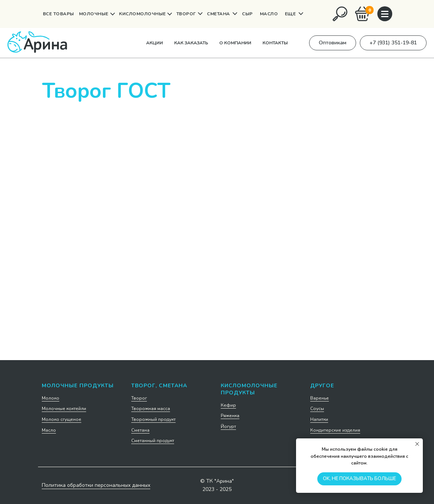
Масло (49, 430)
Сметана (140, 430)
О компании (235, 43)
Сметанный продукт (153, 441)
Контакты (275, 43)
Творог (139, 398)
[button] (333, 43)
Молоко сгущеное (62, 419)
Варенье (320, 398)
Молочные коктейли (64, 409)
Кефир (228, 405)
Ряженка (230, 416)
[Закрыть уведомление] (417, 444)
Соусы (317, 409)
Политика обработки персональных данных (96, 485)
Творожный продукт (153, 419)
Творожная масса (151, 409)
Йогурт (228, 426)
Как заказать (191, 43)
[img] (340, 14)
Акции (155, 43)
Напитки (319, 419)
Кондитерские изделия (335, 430)
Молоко (51, 398)
